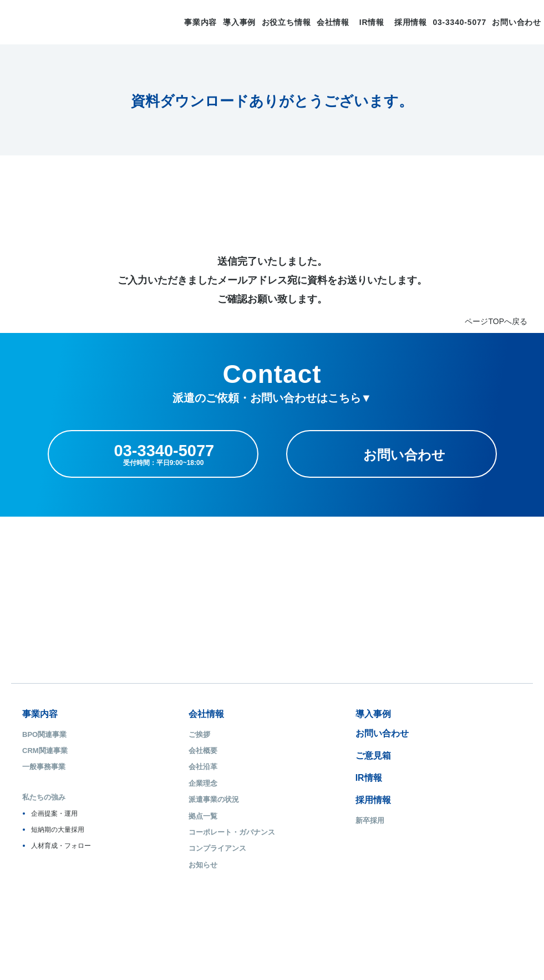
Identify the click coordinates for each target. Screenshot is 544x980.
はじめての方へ (422, 734)
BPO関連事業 (44, 734)
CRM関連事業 (45, 751)
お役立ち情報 (286, 22)
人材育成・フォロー (61, 846)
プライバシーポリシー (109, 922)
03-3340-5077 (459, 22)
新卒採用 (287, 820)
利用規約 (380, 922)
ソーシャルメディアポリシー (310, 922)
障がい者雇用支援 (426, 799)
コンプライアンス (176, 848)
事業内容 (200, 22)
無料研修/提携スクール (434, 783)
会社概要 (161, 751)
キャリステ (419, 826)
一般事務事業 (44, 767)
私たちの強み (44, 797)
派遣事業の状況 (172, 799)
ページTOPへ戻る (496, 321)
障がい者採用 (294, 853)
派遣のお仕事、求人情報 (446, 714)
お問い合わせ (517, 22)
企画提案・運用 (54, 814)
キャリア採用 (294, 837)
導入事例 (239, 22)
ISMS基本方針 (178, 922)
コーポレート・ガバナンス (190, 832)
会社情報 (333, 22)
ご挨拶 (158, 734)
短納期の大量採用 (58, 830)
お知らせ (161, 865)
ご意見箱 (290, 756)
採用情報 (411, 22)
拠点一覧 (161, 816)
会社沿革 (161, 767)
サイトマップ (42, 922)
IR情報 (372, 22)
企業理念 (161, 783)
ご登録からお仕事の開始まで (444, 751)
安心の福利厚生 (422, 767)
